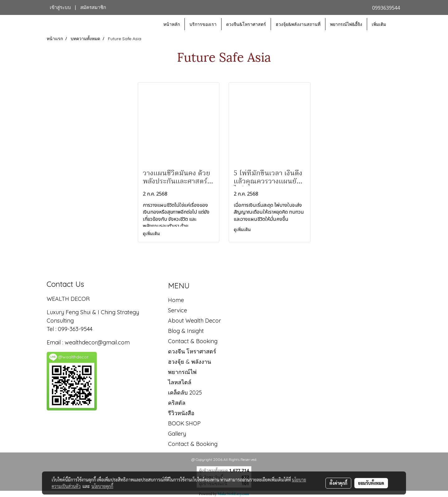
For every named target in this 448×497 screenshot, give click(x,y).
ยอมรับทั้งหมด (371, 483)
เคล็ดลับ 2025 (185, 393)
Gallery (177, 434)
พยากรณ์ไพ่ (182, 372)
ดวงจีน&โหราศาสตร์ (246, 24)
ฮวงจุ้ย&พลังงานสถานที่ (298, 24)
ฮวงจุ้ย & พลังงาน (189, 362)
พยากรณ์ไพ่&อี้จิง (346, 24)
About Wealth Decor (194, 321)
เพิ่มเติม (379, 24)
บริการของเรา (203, 24)
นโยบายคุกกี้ (102, 486)
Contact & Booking (193, 341)
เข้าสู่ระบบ (60, 7)
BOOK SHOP (184, 423)
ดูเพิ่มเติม (152, 234)
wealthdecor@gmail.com (98, 342)
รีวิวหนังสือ (181, 413)
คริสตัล (177, 403)
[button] (396, 24)
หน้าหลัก (172, 24)
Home (176, 300)
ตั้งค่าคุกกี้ (338, 483)
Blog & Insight (186, 331)
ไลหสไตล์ (180, 382)
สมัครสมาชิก (93, 7)
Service (177, 310)
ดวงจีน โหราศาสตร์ (192, 351)
